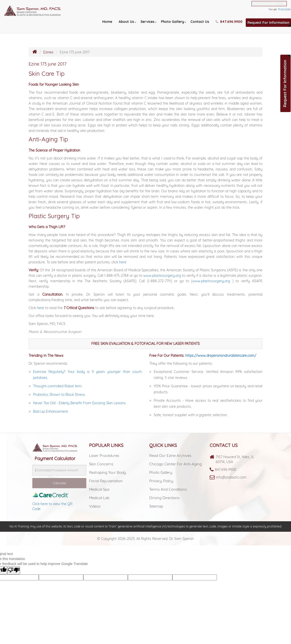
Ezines (48, 52)
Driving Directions (164, 498)
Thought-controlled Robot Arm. (58, 386)
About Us (126, 22)
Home (107, 22)
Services (147, 22)
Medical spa (99, 489)
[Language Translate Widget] (269, 4)
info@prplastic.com (231, 477)
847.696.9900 (225, 470)
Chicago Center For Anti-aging (175, 464)
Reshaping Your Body (108, 472)
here (123, 262)
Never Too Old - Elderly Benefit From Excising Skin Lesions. (80, 403)
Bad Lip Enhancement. (51, 411)
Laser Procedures (104, 456)
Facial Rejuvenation (106, 481)
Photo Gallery (172, 22)
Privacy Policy (161, 481)
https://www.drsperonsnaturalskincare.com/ (221, 356)
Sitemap (156, 506)
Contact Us (200, 22)
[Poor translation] (14, 570)
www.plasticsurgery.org (162, 276)
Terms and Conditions (168, 489)
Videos (95, 506)
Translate (280, 9)
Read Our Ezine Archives (170, 456)
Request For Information (268, 23)
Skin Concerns (101, 464)
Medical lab (99, 498)
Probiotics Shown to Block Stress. (59, 395)
